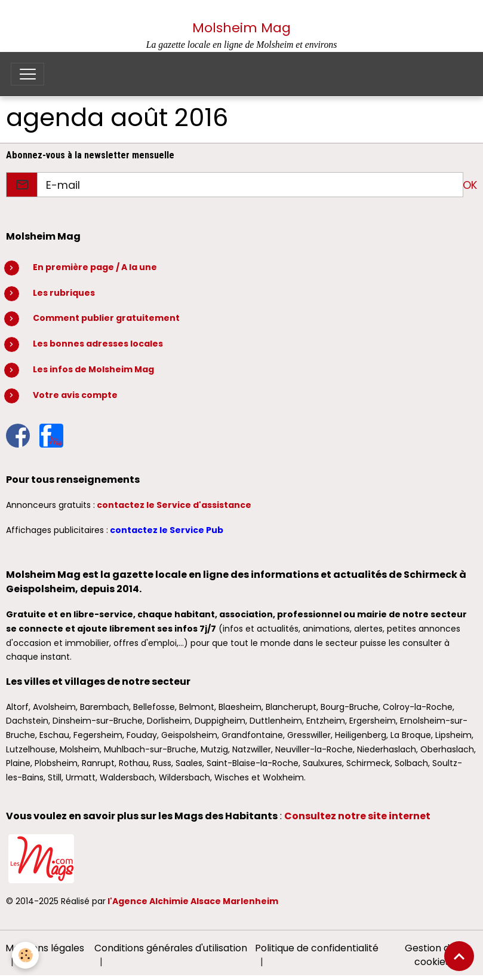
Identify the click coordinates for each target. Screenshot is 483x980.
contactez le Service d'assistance (174, 505)
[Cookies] (25, 955)
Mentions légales (45, 948)
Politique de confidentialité (317, 948)
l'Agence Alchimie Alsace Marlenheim (193, 901)
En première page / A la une (95, 267)
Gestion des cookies (433, 955)
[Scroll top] (459, 956)
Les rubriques (64, 293)
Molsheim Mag (241, 28)
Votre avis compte (75, 395)
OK (470, 185)
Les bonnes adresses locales (98, 344)
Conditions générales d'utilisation (171, 948)
